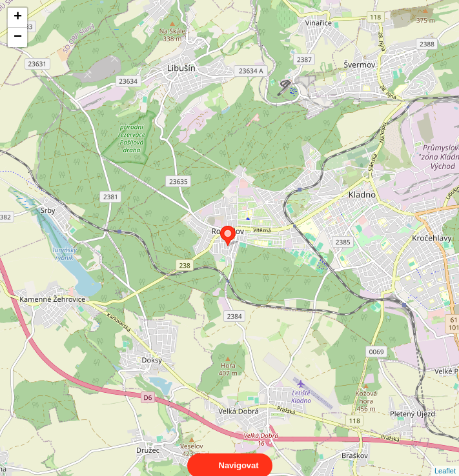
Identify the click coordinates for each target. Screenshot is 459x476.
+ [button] (18, 17)
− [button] (18, 37)
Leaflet (445, 459)
